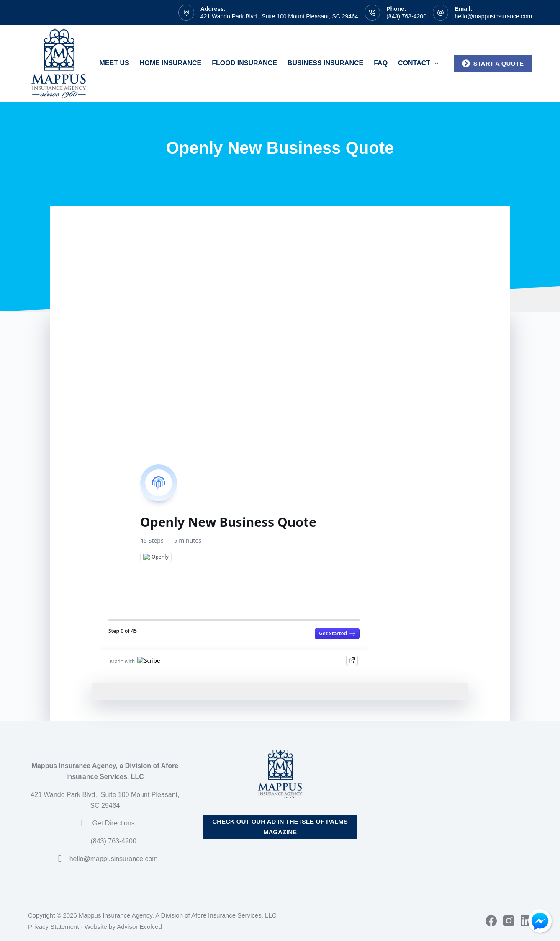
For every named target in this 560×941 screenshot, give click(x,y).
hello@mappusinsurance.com (493, 16)
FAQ (381, 63)
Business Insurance (325, 63)
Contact (420, 64)
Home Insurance (171, 63)
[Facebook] (491, 921)
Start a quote (493, 63)
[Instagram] (509, 921)
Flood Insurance (244, 63)
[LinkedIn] (526, 921)
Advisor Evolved (139, 927)
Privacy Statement (54, 927)
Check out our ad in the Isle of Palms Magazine (280, 827)
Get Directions (113, 823)
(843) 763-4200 (406, 16)
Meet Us (114, 63)
